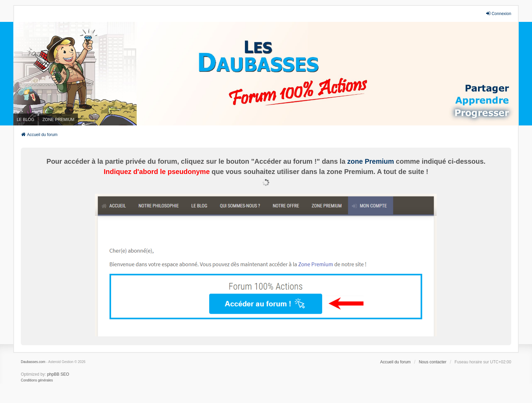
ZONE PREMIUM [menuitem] (58, 120)
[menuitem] (37, 380)
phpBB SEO (58, 374)
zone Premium (371, 161)
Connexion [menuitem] (498, 14)
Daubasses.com (33, 362)
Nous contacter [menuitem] (433, 362)
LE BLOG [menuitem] (25, 120)
